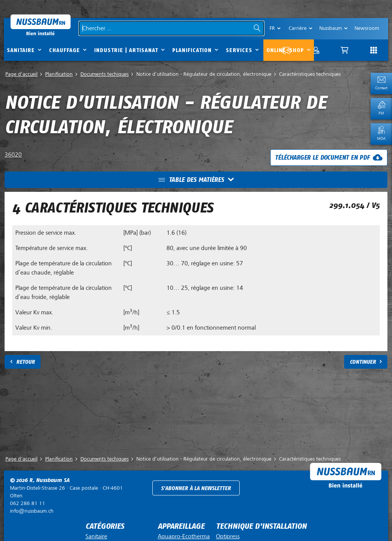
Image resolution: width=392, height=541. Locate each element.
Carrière (298, 28)
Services (239, 50)
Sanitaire (21, 50)
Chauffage (65, 50)
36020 (13, 155)
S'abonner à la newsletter (196, 488)
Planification (192, 50)
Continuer (363, 362)
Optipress (228, 536)
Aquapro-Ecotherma (184, 536)
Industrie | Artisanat (126, 50)
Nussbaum (331, 28)
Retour (25, 362)
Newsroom (367, 28)
